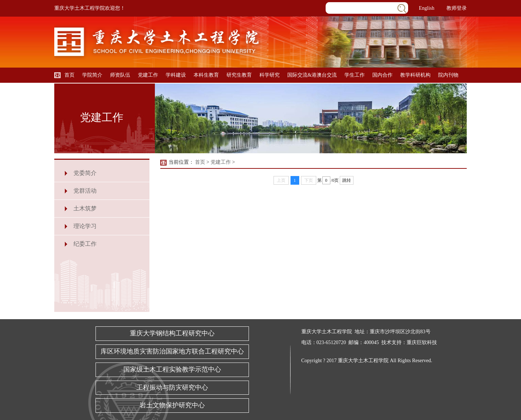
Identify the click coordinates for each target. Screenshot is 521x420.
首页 (69, 75)
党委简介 (85, 173)
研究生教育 (239, 75)
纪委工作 (85, 244)
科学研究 (270, 75)
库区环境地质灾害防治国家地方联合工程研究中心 (172, 351)
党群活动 (85, 191)
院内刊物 (448, 75)
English (427, 8)
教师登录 (457, 8)
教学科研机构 (415, 75)
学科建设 (176, 75)
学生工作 (355, 75)
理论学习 (85, 226)
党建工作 (148, 75)
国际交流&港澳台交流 (312, 75)
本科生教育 (206, 75)
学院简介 (92, 75)
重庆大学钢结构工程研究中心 (172, 333)
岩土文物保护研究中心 (172, 405)
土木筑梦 (85, 208)
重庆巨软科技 (422, 342)
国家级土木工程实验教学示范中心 (172, 369)
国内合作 (382, 75)
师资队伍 (120, 75)
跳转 (347, 180)
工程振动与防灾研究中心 (172, 387)
